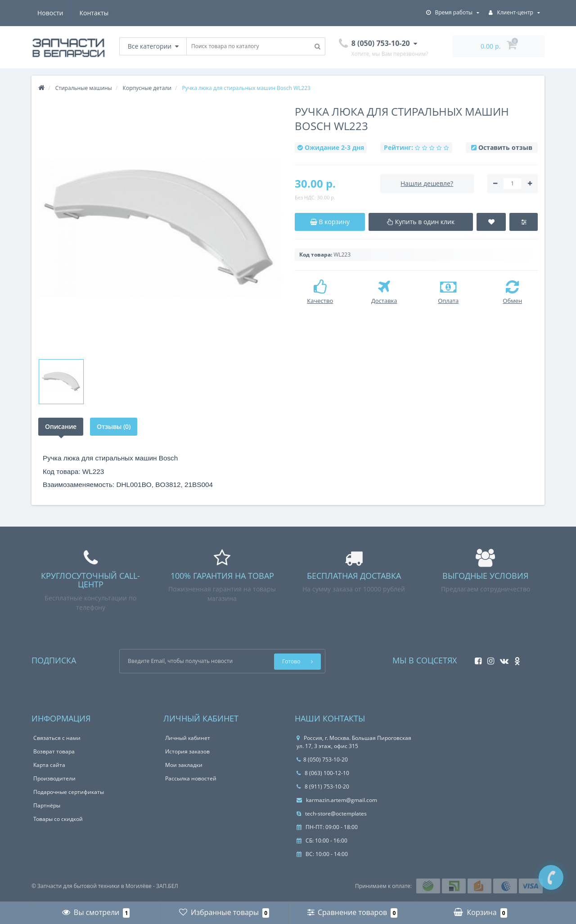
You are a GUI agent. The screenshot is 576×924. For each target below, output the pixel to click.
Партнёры (47, 805)
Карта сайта (49, 765)
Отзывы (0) (114, 426)
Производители (54, 778)
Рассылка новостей (191, 778)
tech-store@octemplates (332, 814)
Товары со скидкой (58, 819)
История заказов (187, 751)
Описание (61, 426)
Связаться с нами (57, 738)
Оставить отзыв (505, 147)
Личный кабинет (188, 738)
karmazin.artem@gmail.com (337, 800)
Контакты (94, 13)
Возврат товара (54, 751)
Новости (50, 13)
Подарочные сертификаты (69, 792)
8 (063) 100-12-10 (323, 773)
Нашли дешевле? (427, 183)
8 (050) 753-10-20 (322, 759)
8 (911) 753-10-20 (323, 787)
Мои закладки (184, 765)
